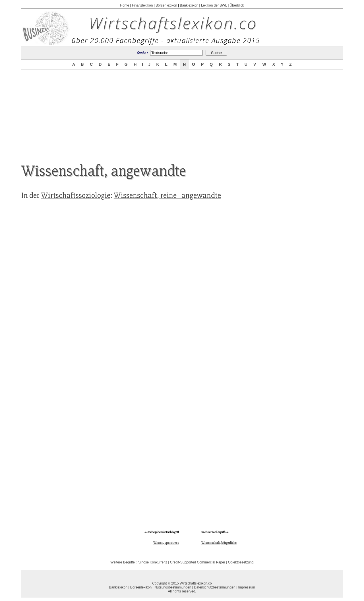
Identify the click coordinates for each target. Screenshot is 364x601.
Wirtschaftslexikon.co (173, 23)
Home (125, 5)
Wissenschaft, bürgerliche (219, 543)
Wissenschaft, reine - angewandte (167, 195)
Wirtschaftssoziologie (76, 195)
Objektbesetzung (241, 562)
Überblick (237, 5)
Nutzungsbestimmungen (173, 587)
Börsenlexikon (166, 5)
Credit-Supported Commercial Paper (198, 562)
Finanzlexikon (142, 5)
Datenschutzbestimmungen (215, 587)
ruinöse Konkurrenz (152, 562)
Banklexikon (189, 5)
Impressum (246, 587)
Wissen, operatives (166, 543)
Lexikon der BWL (214, 5)
